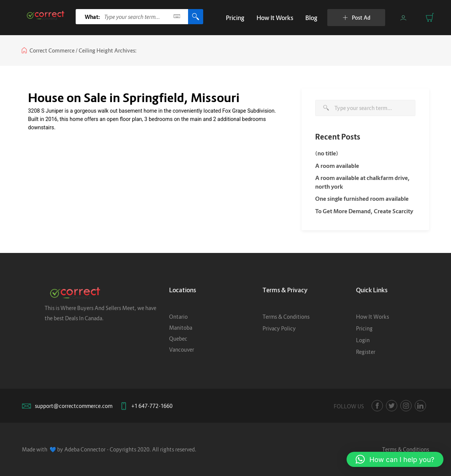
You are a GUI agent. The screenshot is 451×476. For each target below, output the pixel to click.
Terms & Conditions (286, 317)
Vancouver (182, 350)
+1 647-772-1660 (152, 406)
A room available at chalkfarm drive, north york (362, 182)
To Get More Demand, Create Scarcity (364, 211)
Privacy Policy (279, 328)
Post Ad (356, 18)
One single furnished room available (362, 198)
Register (366, 352)
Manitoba (181, 328)
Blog (311, 18)
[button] (395, 459)
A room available (337, 166)
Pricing (235, 18)
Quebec (178, 339)
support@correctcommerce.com (74, 406)
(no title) (327, 153)
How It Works (275, 18)
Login (363, 340)
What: (93, 17)
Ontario (178, 317)
